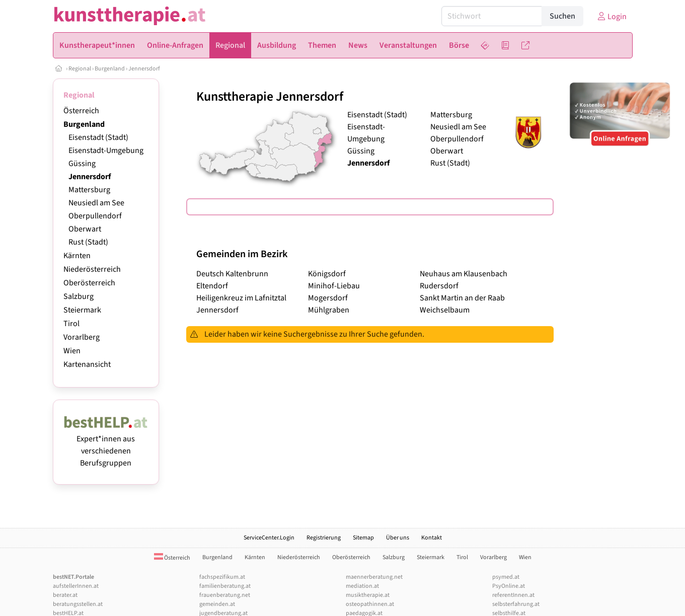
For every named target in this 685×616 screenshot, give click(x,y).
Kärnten (77, 256)
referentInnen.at (513, 595)
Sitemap (363, 538)
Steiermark (82, 310)
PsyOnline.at (509, 586)
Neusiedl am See (96, 203)
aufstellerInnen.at (76, 586)
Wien (72, 351)
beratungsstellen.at (78, 604)
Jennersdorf (144, 69)
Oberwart (85, 229)
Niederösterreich (92, 269)
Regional (80, 69)
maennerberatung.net (374, 577)
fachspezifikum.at (222, 577)
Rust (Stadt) (88, 242)
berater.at (65, 595)
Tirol (71, 324)
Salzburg (79, 296)
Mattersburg (89, 190)
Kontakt (432, 538)
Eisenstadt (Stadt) (98, 137)
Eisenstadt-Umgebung (106, 150)
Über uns (398, 538)
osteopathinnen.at (370, 604)
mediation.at (362, 586)
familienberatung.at (225, 586)
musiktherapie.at (368, 595)
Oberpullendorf (95, 216)
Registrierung (324, 538)
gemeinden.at (217, 604)
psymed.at (506, 577)
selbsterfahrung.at (516, 604)
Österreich (81, 111)
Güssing (82, 164)
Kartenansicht (87, 364)
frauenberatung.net (225, 595)
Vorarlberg (82, 337)
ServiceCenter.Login (269, 538)
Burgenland (110, 69)
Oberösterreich (89, 283)
